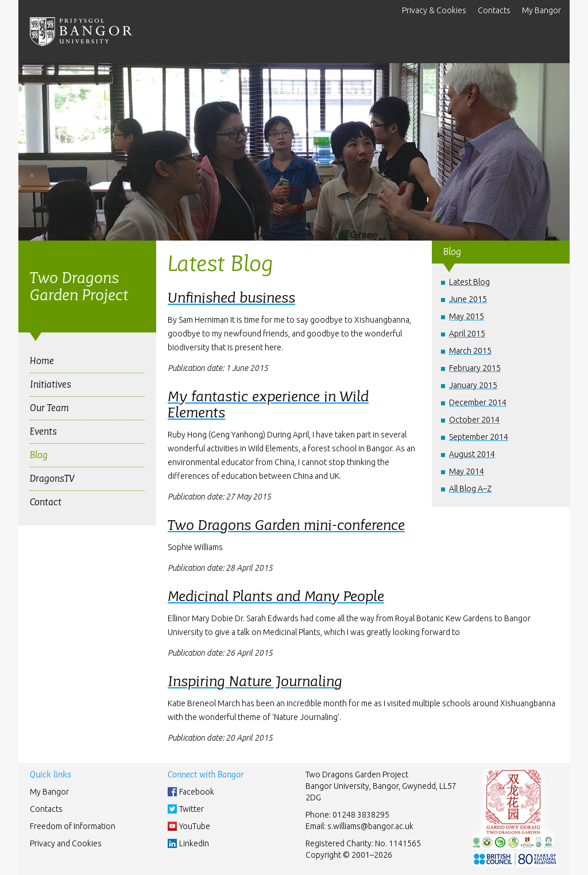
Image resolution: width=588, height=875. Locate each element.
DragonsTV (52, 479)
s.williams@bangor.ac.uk (370, 826)
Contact (46, 502)
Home (42, 361)
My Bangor (541, 10)
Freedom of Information (73, 826)
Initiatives (51, 384)
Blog (39, 455)
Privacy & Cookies (434, 10)
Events (43, 431)
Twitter (192, 809)
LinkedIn (194, 843)
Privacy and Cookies (66, 843)
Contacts (494, 10)
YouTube (195, 826)
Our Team (49, 408)
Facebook (197, 792)
